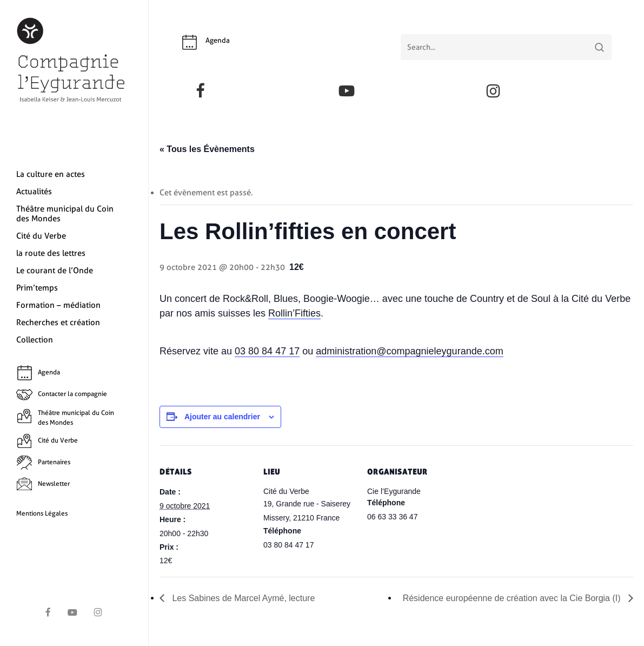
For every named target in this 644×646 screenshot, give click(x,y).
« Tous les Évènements (207, 149)
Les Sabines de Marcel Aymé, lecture (242, 598)
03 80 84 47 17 (267, 351)
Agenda (218, 40)
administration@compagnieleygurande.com (409, 351)
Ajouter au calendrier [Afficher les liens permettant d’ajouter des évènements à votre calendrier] (222, 417)
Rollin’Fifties (294, 313)
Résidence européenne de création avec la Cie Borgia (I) (513, 598)
